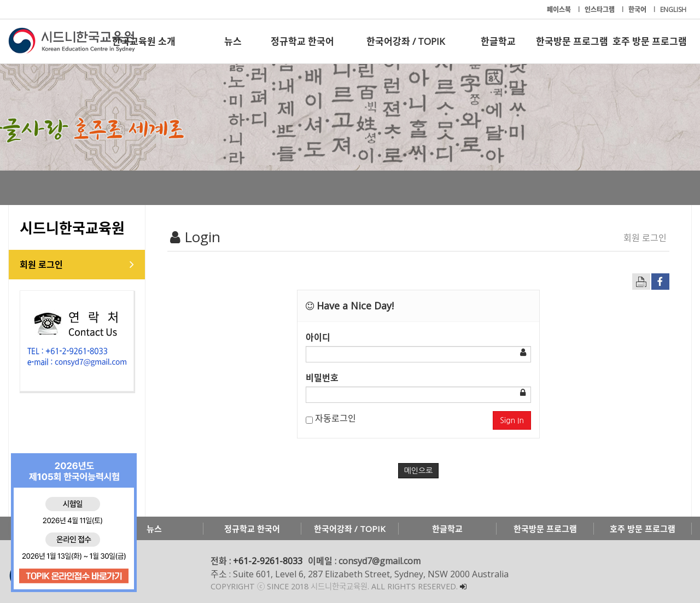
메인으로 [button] (419, 471)
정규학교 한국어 (302, 41)
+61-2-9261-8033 (268, 561)
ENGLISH (673, 10)
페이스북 (560, 10)
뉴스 (233, 41)
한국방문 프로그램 (572, 41)
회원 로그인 (41, 265)
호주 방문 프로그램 (650, 41)
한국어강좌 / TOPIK (406, 41)
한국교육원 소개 (144, 41)
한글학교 (498, 41)
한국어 (638, 10)
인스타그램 (600, 10)
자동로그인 (331, 418)
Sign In (512, 420)
